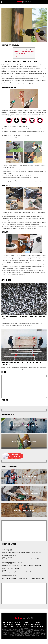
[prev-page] (2, 372)
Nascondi (29, 49)
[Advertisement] (25, 387)
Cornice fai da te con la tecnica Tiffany (24, 442)
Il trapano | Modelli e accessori (24, 510)
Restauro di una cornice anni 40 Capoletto (12, 562)
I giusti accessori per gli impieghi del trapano (24, 52)
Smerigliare (19, 55)
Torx (13, 135)
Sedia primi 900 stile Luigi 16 (9, 556)
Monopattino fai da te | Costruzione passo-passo (24, 425)
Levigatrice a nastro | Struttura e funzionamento (24, 493)
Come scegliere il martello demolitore (24, 477)
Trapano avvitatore (20, 53)
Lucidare (18, 57)
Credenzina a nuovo (7, 549)
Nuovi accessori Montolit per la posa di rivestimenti (21, 362)
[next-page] (5, 372)
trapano (34, 82)
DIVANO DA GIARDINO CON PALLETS (12, 569)
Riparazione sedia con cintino (9, 575)
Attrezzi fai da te (6, 321)
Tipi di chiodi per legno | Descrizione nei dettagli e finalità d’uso (23, 318)
